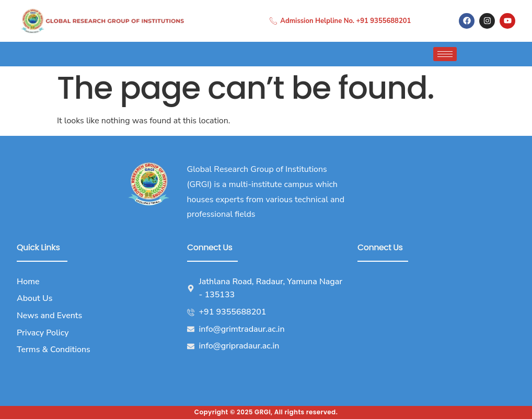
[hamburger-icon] (445, 54)
